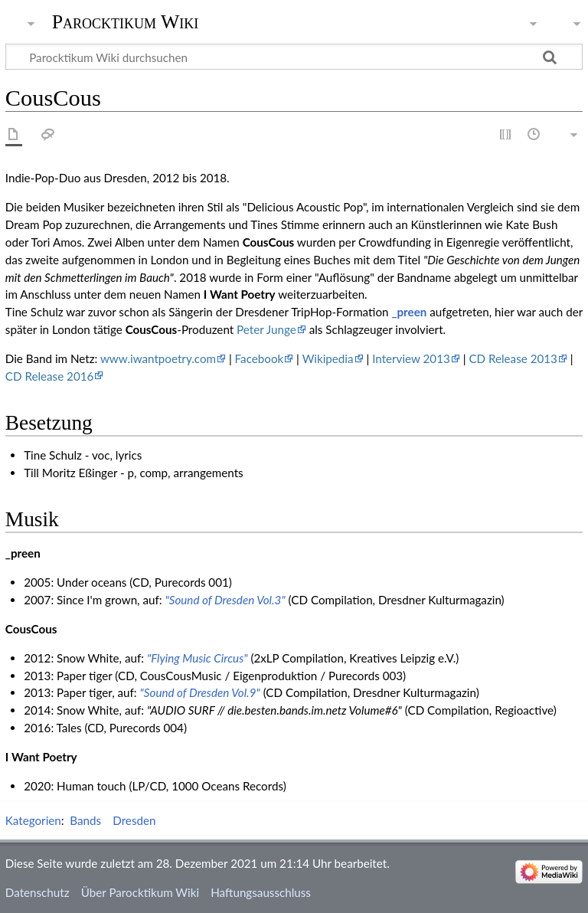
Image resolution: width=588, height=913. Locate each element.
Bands (85, 820)
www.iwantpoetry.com (158, 358)
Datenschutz (38, 892)
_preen (409, 312)
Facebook (260, 358)
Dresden (134, 820)
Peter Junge (266, 329)
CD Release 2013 (513, 358)
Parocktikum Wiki (126, 21)
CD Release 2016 (50, 376)
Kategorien (33, 820)
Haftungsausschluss (261, 892)
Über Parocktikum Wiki (140, 892)
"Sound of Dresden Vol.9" (200, 692)
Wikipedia (328, 358)
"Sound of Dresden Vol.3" (225, 600)
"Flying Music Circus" (198, 658)
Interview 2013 (411, 358)
